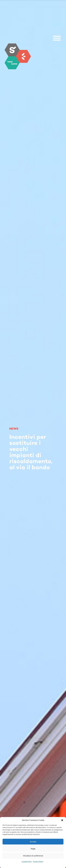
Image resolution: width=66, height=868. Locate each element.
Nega (33, 849)
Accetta (33, 842)
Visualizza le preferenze (33, 856)
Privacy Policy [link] (38, 861)
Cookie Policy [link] (27, 861)
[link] (18, 56)
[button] (62, 820)
